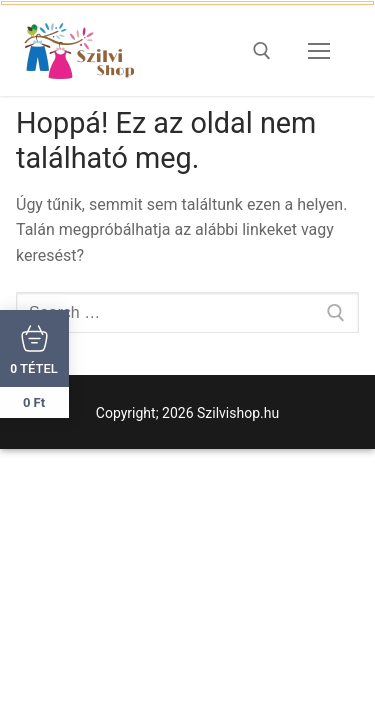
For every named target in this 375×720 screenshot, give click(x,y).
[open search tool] (262, 51)
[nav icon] (319, 51)
